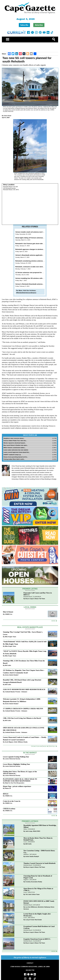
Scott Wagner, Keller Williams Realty (16, 742)
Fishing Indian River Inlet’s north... (14, 459)
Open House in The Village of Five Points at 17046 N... (38, 889)
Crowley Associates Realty (34, 882)
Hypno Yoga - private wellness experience (17, 786)
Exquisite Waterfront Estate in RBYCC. (37, 939)
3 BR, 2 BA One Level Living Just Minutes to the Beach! (22, 718)
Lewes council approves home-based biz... (17, 452)
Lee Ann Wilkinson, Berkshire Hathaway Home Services (39, 908)
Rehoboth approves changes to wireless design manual (35, 249)
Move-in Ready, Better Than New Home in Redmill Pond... (38, 839)
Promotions (36, 746)
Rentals (52, 746)
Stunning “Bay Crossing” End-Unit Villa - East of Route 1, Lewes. (23, 633)
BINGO (6, 794)
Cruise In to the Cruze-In (12, 801)
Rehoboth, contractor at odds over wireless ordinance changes (37, 267)
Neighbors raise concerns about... (14, 438)
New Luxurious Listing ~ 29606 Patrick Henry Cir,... (39, 852)
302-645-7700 (30, 970)
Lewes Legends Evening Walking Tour (16, 757)
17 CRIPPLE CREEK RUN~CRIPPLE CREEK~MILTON (23, 709)
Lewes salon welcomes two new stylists (16, 450)
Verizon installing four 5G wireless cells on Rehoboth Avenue (36, 278)
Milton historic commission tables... (15, 448)
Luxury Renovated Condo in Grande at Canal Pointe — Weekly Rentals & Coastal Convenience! (25, 738)
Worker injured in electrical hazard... (15, 443)
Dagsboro (26, 880)
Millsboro (26, 854)
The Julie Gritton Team (33, 894)
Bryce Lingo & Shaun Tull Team (35, 599)
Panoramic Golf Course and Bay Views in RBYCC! (38, 594)
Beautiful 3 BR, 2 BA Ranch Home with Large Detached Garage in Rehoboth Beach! (22, 681)
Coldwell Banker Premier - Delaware (16, 692)
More (53, 621)
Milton (25, 829)
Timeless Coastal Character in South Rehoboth (39, 863)
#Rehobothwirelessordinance (26, 293)
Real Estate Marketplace (30, 627)
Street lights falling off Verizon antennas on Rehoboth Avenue (37, 238)
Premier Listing (30, 589)
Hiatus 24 (8, 788)
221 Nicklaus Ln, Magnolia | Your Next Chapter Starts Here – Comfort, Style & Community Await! (24, 671)
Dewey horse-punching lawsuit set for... (16, 457)
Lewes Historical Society (13, 759)
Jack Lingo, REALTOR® (33, 831)
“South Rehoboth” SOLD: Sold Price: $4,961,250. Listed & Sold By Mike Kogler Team (25, 643)
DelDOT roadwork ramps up (12, 455)
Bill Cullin (8, 665)
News (45, 746)
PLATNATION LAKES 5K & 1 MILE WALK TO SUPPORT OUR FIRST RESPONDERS (20, 780)
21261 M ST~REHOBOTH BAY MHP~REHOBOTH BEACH (24, 689)
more (53, 816)
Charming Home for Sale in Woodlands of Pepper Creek (38, 877)
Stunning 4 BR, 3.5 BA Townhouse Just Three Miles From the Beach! (24, 662)
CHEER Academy (9, 809)
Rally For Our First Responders (15, 783)
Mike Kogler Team (11, 637)
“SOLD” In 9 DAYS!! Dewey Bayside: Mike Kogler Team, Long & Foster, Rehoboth (25, 652)
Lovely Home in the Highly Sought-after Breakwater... (37, 915)
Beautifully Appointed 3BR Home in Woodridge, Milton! (40, 826)
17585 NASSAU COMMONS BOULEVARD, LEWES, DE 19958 (30, 967)
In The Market (30, 753)
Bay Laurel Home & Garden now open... (16, 445)
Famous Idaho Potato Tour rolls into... (15, 441)
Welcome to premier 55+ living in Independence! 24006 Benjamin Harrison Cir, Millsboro (22, 700)
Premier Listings (30, 821)
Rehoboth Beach (28, 597)
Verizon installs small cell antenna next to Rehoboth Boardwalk (37, 232)
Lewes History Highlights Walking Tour (17, 764)
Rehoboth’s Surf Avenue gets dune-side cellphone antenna (36, 244)
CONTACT (30, 963)
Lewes (25, 842)
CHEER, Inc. (9, 614)
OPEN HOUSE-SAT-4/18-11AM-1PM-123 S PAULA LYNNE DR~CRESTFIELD (24, 729)
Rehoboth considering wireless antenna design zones (34, 261)
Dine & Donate (8, 612)
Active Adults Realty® (12, 675)
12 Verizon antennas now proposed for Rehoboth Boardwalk (36, 272)
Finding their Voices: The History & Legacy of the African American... (20, 773)
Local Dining (30, 607)
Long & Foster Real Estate (34, 920)
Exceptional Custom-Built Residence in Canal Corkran (39, 927)
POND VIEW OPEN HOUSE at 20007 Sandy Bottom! (39, 902)
